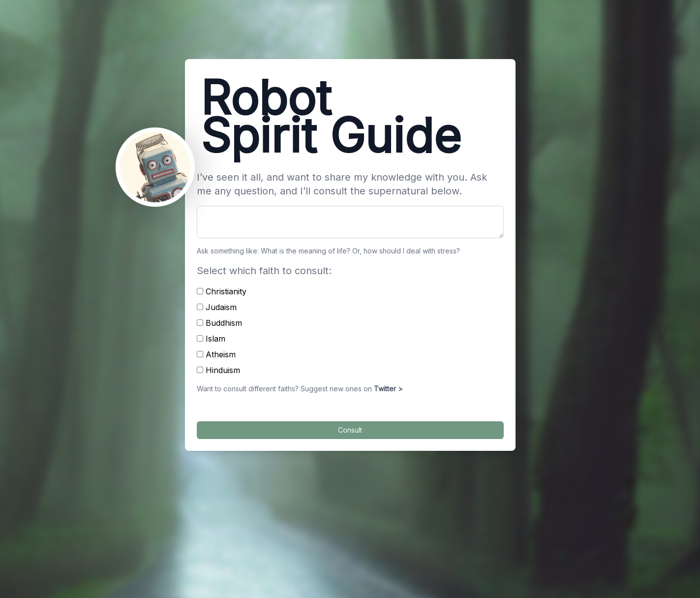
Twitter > (388, 389)
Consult (350, 430)
